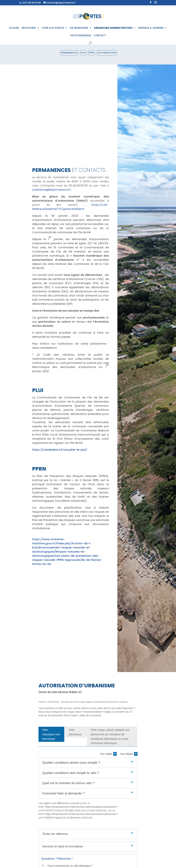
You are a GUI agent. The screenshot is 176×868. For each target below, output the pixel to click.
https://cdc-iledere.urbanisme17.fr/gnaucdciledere (70, 207)
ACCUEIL (14, 28)
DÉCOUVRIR (29, 28)
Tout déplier (129, 754)
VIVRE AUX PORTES (53, 28)
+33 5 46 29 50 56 (31, 3)
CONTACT (100, 36)
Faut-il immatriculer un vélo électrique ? (70, 866)
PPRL (92, 53)
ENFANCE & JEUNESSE (151, 28)
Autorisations (107, 53)
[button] (88, 763)
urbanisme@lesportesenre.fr (52, 190)
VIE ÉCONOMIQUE (81, 36)
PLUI (83, 53)
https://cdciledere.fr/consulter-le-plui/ (60, 450)
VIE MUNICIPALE (79, 28)
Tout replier (108, 754)
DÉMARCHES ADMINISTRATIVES (113, 28)
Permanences (69, 53)
